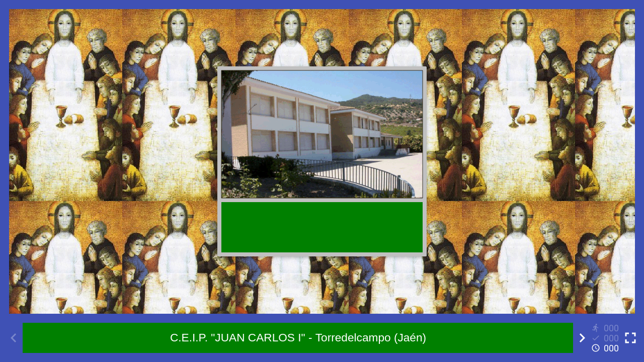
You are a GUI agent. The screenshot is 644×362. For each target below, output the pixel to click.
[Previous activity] (14, 338)
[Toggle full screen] (630, 338)
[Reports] (606, 338)
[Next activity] (582, 338)
